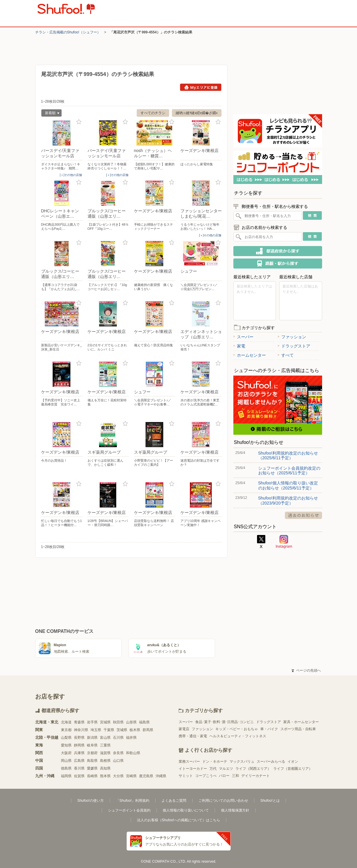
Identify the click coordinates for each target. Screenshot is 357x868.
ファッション (292, 337)
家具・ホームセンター (301, 722)
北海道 (66, 722)
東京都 (66, 730)
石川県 (118, 738)
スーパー (243, 337)
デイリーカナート (256, 776)
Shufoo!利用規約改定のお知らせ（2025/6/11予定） (288, 455)
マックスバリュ (242, 762)
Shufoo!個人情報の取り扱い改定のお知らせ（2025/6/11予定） (288, 485)
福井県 (131, 738)
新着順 (50, 114)
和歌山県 (133, 753)
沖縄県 (161, 776)
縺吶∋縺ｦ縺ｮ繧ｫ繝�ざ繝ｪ (197, 113)
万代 (213, 769)
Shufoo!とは (270, 801)
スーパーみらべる (271, 762)
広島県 (79, 761)
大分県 (118, 776)
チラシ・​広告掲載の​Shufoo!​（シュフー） (68, 32)
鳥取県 (92, 761)
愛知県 (66, 745)
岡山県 (66, 761)
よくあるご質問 (174, 801)
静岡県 (79, 745)
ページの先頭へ (306, 670)
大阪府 (66, 753)
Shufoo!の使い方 (90, 801)
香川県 (79, 768)
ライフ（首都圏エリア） (293, 769)
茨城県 (122, 730)
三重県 (105, 745)
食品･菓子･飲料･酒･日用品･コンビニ (224, 722)
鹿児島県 (146, 776)
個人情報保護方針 (235, 810)
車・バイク (269, 729)
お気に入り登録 (79, 122)
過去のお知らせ (303, 515)
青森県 (79, 722)
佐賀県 (79, 776)
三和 (235, 776)
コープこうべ (206, 776)
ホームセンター (250, 355)
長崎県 (92, 776)
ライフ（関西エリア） (253, 769)
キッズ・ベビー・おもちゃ (237, 729)
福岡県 (66, 776)
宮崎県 (131, 776)
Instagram (284, 542)
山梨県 (66, 738)
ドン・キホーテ (215, 762)
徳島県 (66, 768)
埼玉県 (96, 730)
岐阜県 (92, 745)
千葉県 (109, 730)
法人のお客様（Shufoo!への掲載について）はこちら (178, 820)
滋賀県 (105, 753)
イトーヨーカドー (193, 769)
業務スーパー (189, 762)
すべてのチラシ (153, 113)
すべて (286, 355)
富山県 (105, 738)
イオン (293, 762)
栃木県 (135, 730)
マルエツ (226, 769)
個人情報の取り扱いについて (186, 810)
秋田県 (118, 722)
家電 (239, 346)
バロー (224, 776)
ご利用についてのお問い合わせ (223, 801)
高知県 (105, 768)
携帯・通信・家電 (193, 736)
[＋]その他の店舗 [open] (71, 175)
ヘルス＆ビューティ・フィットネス (238, 736)
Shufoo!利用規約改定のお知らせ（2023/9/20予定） (288, 500)
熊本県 (105, 776)
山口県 (118, 761)
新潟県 (92, 738)
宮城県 (105, 722)
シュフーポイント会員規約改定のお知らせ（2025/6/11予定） (289, 471)
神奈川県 (81, 730)
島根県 (105, 761)
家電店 (184, 729)
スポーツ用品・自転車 (298, 729)
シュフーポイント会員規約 (129, 810)
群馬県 (148, 730)
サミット (186, 776)
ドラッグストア (294, 346)
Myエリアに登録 (201, 87)
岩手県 (92, 722)
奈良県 (118, 753)
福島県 (144, 722)
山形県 (131, 722)
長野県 (79, 738)
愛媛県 (92, 768)
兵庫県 (79, 753)
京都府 (92, 753)
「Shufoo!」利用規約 (133, 801)
